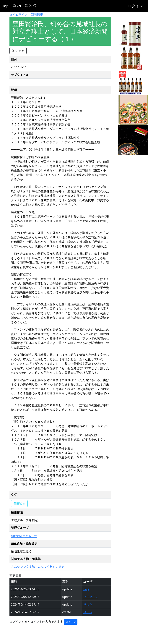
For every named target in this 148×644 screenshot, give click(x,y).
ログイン (135, 6)
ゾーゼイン (91, 597)
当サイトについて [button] (25, 5)
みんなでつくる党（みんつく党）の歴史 (38, 567)
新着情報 (37, 14)
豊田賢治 (19, 504)
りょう (88, 604)
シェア (18, 51)
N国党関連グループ (24, 536)
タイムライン (18, 14)
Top (5, 6)
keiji (86, 589)
